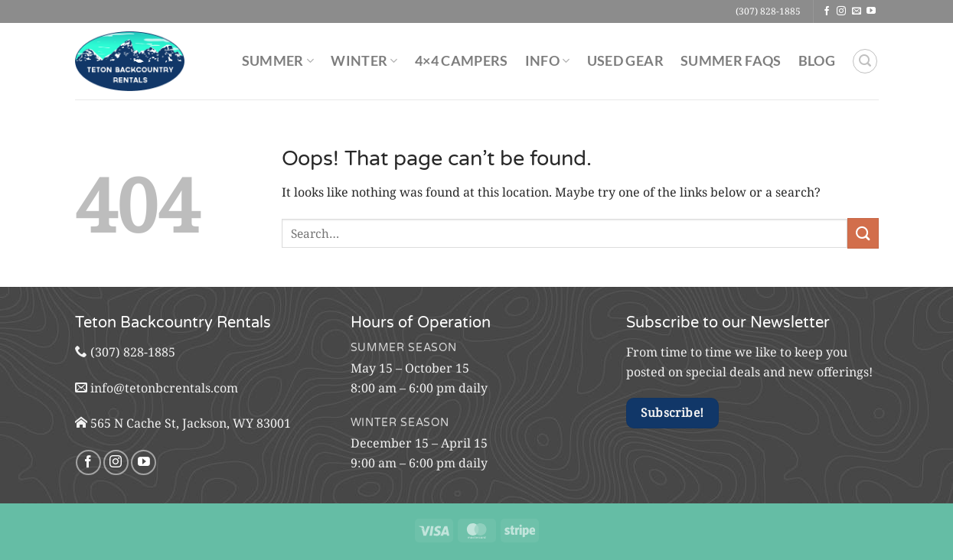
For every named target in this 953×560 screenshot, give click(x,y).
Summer (278, 61)
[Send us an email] (857, 11)
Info (548, 61)
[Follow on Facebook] (827, 11)
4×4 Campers (462, 61)
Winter (364, 61)
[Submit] (863, 233)
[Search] (865, 61)
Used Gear (625, 61)
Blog (817, 61)
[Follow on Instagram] (841, 11)
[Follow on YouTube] (871, 11)
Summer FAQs (731, 61)
